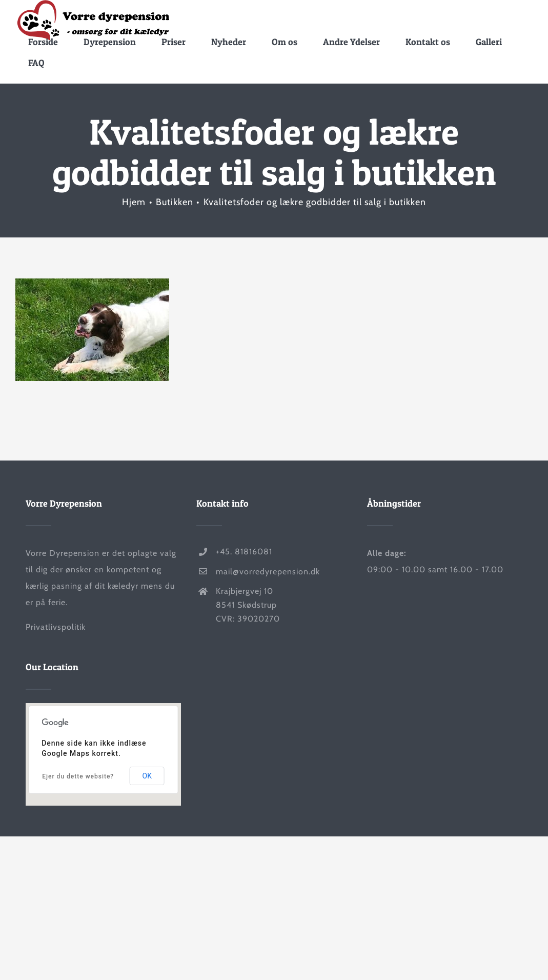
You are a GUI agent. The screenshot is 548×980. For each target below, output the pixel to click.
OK (147, 776)
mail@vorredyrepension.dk (268, 571)
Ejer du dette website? (78, 776)
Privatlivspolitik (56, 627)
